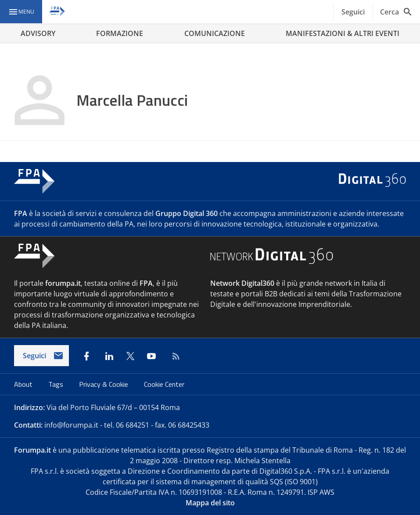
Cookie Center (164, 384)
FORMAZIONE (120, 33)
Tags (57, 384)
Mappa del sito (210, 503)
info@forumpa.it (71, 425)
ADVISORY (38, 33)
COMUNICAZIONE (215, 33)
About (24, 384)
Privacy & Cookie (104, 384)
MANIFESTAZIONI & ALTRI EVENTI (343, 33)
